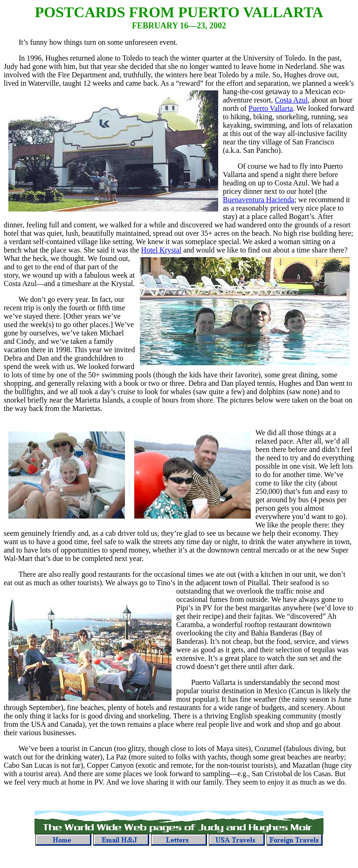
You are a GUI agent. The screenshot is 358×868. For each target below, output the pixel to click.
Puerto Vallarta (271, 108)
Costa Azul (292, 100)
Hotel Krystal (162, 250)
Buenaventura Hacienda (258, 200)
